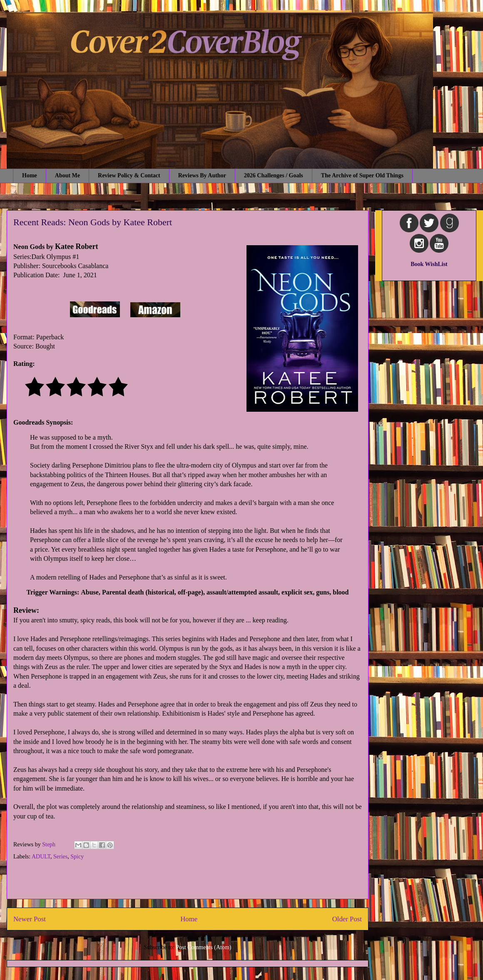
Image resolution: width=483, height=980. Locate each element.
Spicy (77, 857)
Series (60, 857)
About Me (67, 175)
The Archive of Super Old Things (362, 175)
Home (30, 175)
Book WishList (429, 264)
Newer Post (30, 919)
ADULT (41, 857)
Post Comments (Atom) (203, 947)
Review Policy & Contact (129, 175)
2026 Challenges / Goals (274, 175)
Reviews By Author (202, 175)
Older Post (347, 919)
